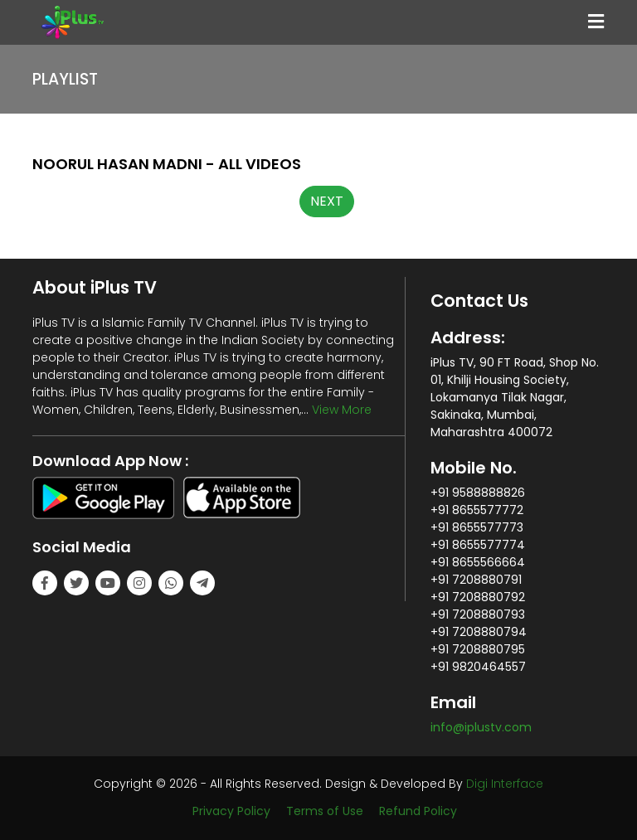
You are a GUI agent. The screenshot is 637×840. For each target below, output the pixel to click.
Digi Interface (505, 784)
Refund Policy (418, 811)
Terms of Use (325, 811)
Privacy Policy (231, 811)
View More (342, 410)
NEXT (327, 201)
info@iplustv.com (481, 727)
